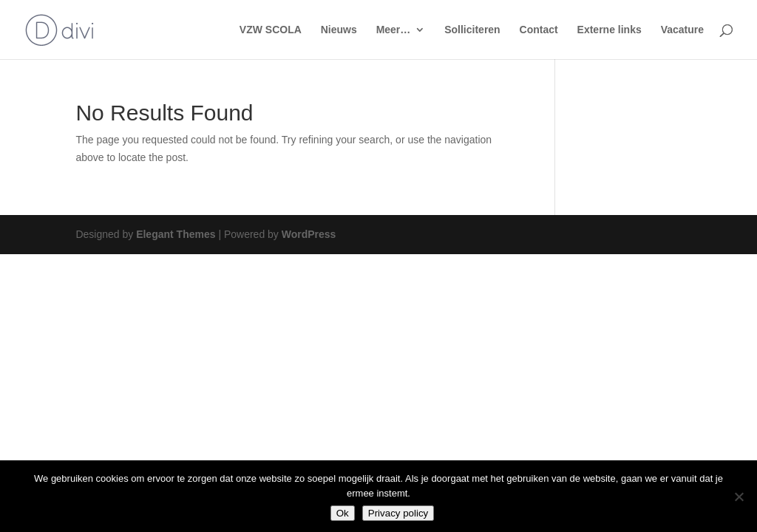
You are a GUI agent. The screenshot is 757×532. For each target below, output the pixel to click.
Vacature (682, 30)
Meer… (394, 30)
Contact (539, 30)
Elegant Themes (176, 234)
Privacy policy (398, 513)
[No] (739, 497)
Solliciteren (472, 30)
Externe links (610, 30)
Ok (343, 513)
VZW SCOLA (271, 30)
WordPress (309, 234)
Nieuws (339, 30)
